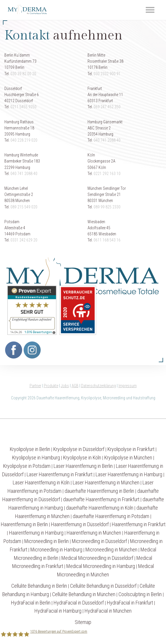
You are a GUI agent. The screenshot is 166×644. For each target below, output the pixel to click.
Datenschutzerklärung (98, 386)
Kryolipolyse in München (128, 458)
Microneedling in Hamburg (56, 550)
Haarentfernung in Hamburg (36, 533)
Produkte (51, 386)
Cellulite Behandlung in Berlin (39, 586)
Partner (35, 386)
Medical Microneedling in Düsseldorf (97, 558)
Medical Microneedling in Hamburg (101, 566)
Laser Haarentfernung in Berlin (83, 466)
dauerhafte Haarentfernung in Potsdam (111, 516)
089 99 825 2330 (107, 207)
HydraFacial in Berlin (31, 603)
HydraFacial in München (108, 611)
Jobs (65, 386)
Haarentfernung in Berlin (24, 524)
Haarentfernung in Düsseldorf (80, 524)
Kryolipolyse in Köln (82, 458)
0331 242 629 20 (24, 240)
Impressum (128, 386)
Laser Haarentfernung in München (106, 482)
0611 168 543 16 (107, 240)
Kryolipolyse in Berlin (30, 449)
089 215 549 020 (24, 207)
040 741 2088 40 (107, 140)
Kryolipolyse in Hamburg (36, 458)
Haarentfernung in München (94, 533)
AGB (75, 386)
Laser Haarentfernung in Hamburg (129, 474)
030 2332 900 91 (107, 74)
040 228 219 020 (24, 140)
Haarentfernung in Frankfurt (139, 524)
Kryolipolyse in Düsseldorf (79, 449)
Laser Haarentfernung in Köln (41, 482)
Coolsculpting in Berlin (140, 594)
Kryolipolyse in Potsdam (27, 466)
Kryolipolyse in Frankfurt (131, 449)
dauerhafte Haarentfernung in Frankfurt (101, 499)
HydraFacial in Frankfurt (130, 603)
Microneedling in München (111, 550)
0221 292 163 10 (107, 174)
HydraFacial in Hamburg (58, 611)
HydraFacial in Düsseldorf (79, 603)
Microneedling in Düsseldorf (99, 541)
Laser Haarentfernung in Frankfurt (60, 474)
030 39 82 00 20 (23, 74)
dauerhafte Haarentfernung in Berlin (99, 491)
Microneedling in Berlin (46, 541)
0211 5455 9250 (23, 107)
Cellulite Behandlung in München (84, 594)
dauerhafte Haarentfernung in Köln (100, 508)
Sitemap (83, 622)
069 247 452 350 (107, 107)
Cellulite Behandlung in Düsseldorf (103, 586)
